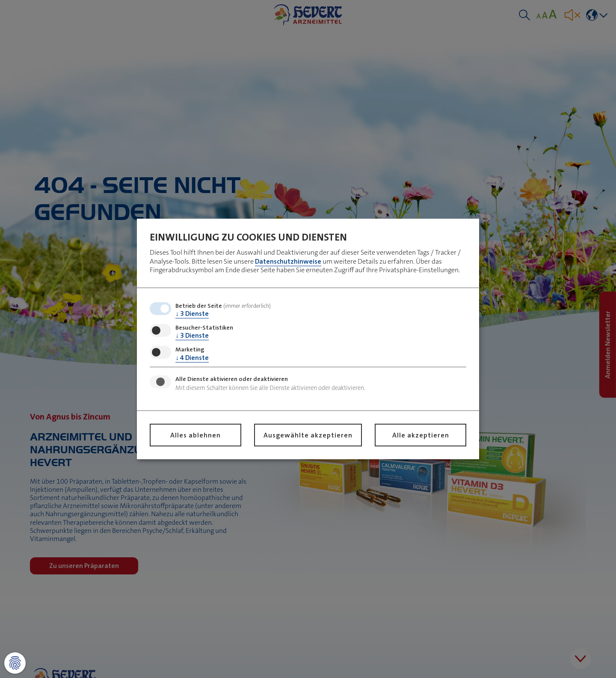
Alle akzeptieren (421, 435)
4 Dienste (192, 357)
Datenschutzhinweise (288, 261)
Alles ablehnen (195, 435)
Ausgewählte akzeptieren (308, 435)
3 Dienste (192, 314)
